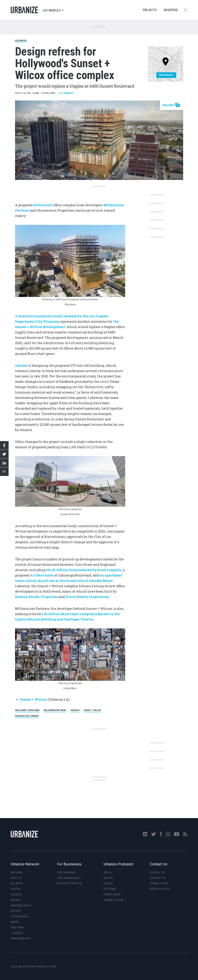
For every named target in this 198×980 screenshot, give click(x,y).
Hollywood (21, 41)
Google (109, 883)
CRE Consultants (69, 878)
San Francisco (21, 939)
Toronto (17, 933)
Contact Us (158, 878)
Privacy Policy (160, 889)
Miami (15, 922)
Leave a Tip (157, 873)
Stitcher (110, 889)
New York (17, 928)
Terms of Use (159, 883)
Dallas (16, 900)
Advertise (171, 10)
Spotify (109, 878)
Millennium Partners (55, 710)
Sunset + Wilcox (33, 699)
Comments (66, 93)
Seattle (16, 878)
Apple (108, 873)
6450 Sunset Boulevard (27, 710)
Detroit (16, 911)
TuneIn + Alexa (114, 900)
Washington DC (21, 906)
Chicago (16, 895)
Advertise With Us (69, 883)
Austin (15, 889)
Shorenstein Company (27, 716)
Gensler (75, 710)
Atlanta (17, 883)
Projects (150, 10)
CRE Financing (66, 873)
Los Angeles (53, 10)
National (17, 873)
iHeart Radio (112, 895)
